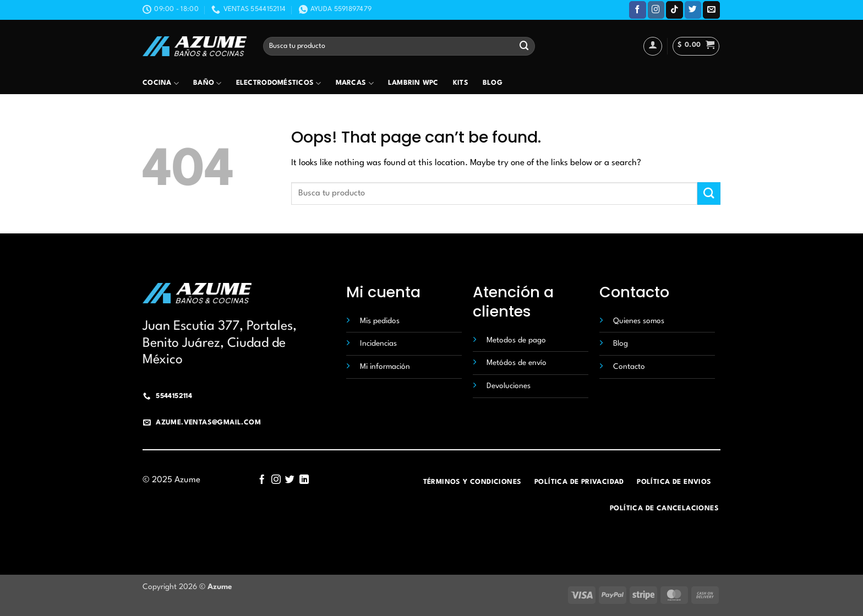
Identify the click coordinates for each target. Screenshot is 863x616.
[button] (696, 46)
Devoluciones (509, 386)
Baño (207, 83)
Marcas (355, 83)
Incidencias (378, 344)
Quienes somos (639, 321)
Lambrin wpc (413, 83)
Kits (461, 83)
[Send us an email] (711, 10)
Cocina (161, 83)
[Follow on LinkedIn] (304, 480)
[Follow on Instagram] (656, 10)
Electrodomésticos (279, 83)
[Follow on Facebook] (638, 10)
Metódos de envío (517, 363)
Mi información (385, 367)
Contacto (629, 367)
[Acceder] (653, 46)
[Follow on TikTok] (674, 10)
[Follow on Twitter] (693, 10)
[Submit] (525, 46)
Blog (493, 83)
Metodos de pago (516, 340)
